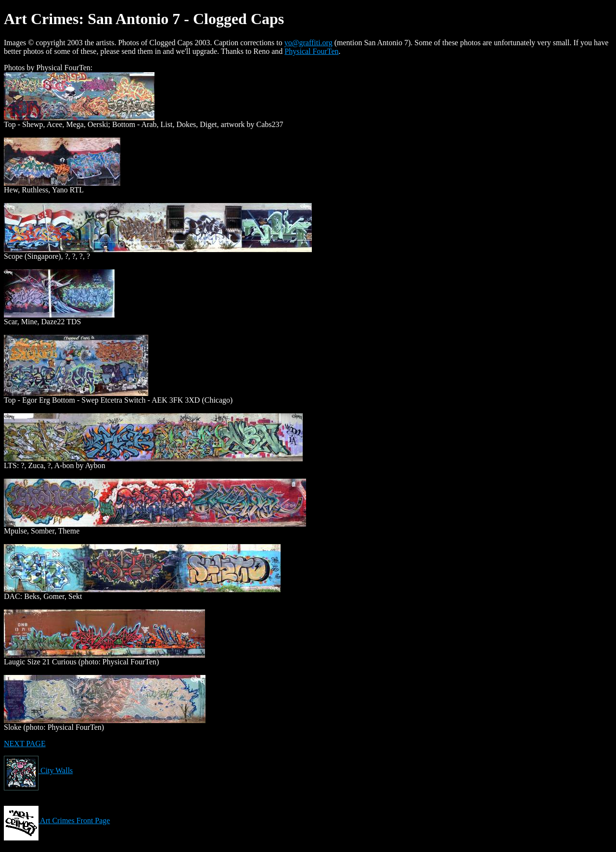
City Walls (38, 770)
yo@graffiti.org (308, 43)
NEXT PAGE (25, 744)
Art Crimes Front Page (57, 820)
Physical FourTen (311, 51)
